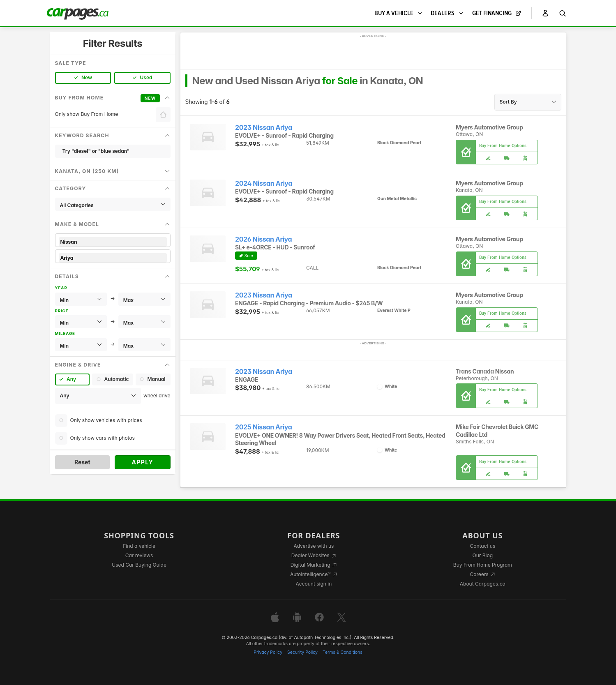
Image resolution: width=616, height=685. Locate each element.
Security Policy (302, 652)
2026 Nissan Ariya (263, 239)
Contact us (482, 546)
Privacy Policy (268, 652)
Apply (142, 462)
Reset (82, 462)
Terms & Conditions (343, 652)
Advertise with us (314, 546)
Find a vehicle (139, 546)
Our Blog (483, 555)
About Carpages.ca (483, 584)
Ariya (113, 258)
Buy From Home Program (483, 565)
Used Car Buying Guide (139, 565)
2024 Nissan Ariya (264, 183)
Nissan (113, 242)
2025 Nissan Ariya (263, 427)
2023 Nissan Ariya (264, 128)
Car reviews (139, 555)
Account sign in (314, 584)
